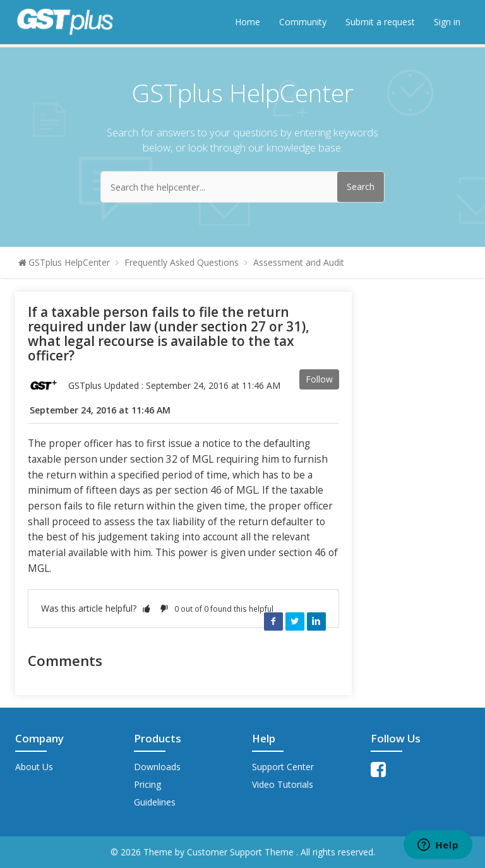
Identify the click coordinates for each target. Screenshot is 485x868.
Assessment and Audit (299, 262)
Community (303, 22)
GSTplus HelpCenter (69, 262)
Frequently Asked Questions (182, 262)
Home (248, 22)
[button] (147, 608)
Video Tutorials (283, 784)
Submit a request (380, 22)
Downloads (157, 767)
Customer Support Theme (242, 852)
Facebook (273, 621)
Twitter (295, 621)
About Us (34, 767)
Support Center (283, 767)
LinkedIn (316, 621)
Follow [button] (319, 379)
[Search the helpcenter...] (242, 187)
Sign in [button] (447, 22)
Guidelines (155, 802)
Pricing (147, 784)
